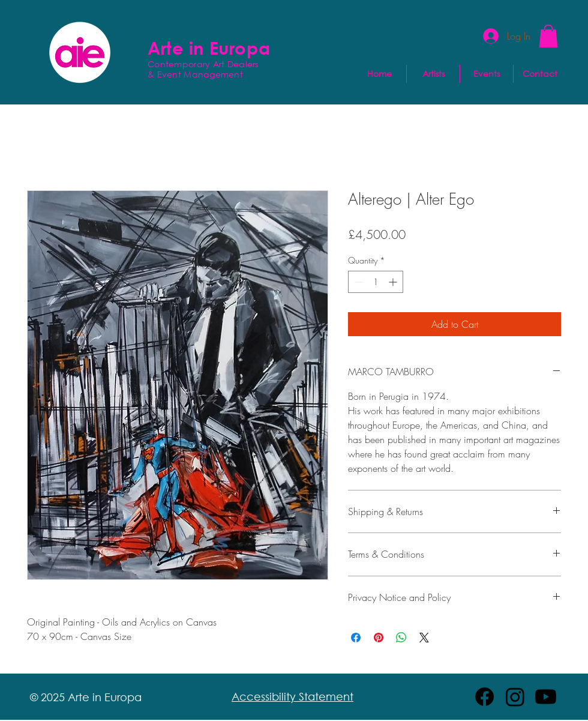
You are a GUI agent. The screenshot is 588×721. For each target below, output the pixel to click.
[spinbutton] (376, 282)
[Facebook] (484, 697)
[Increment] (394, 282)
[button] (548, 36)
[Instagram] (515, 697)
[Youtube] (546, 697)
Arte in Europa (209, 47)
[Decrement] (357, 282)
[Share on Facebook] (356, 638)
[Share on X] (424, 638)
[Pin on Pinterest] (379, 638)
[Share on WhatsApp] (401, 638)
